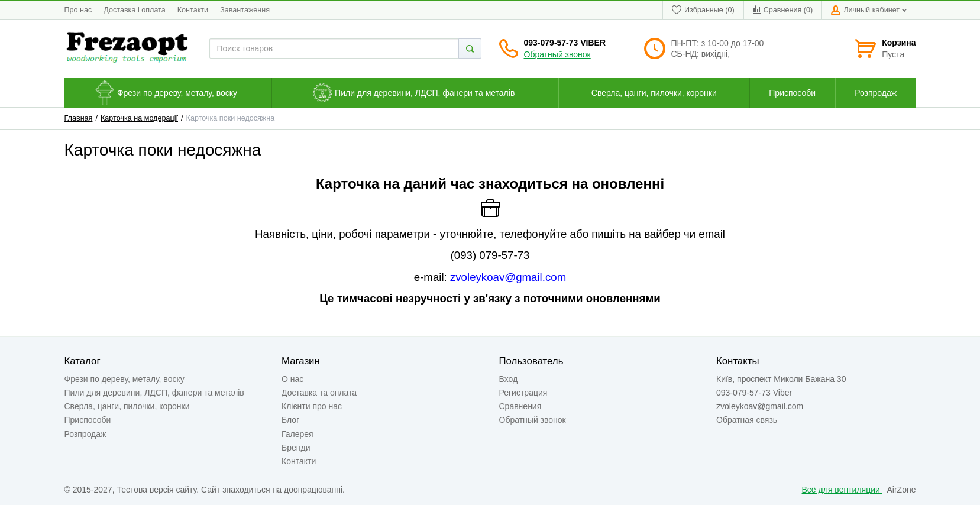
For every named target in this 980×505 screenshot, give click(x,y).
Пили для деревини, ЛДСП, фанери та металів (154, 393)
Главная (79, 118)
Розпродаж (85, 434)
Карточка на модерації (139, 118)
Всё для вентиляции (842, 490)
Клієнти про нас (312, 406)
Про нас (78, 10)
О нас (292, 379)
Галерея (297, 434)
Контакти (193, 10)
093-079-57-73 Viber (565, 43)
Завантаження (245, 10)
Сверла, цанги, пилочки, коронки (127, 406)
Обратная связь (747, 420)
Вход (509, 379)
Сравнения (520, 406)
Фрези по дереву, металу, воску (124, 379)
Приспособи (88, 420)
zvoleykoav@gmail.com (508, 277)
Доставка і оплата (134, 10)
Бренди (296, 448)
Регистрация (523, 393)
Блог (290, 420)
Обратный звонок (557, 54)
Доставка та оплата (319, 393)
